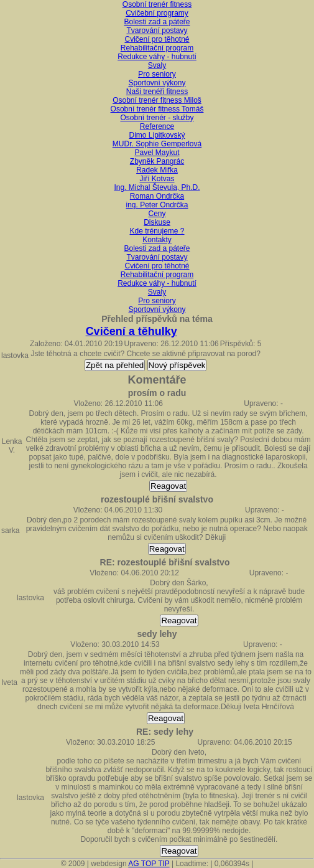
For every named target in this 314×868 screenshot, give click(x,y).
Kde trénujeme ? (157, 231)
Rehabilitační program (157, 48)
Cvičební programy (157, 13)
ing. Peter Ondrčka (157, 205)
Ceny (157, 214)
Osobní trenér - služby (157, 118)
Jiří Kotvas (157, 179)
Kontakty (157, 240)
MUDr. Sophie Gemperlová (157, 144)
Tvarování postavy (157, 31)
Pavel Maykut (157, 153)
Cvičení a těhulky (132, 331)
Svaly (157, 65)
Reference (157, 126)
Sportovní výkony (157, 83)
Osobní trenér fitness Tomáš (157, 109)
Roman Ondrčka (157, 196)
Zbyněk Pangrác (157, 161)
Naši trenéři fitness (157, 92)
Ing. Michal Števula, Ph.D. (157, 187)
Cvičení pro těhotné (157, 39)
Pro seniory (157, 74)
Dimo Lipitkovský (157, 135)
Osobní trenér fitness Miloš (157, 100)
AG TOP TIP (149, 864)
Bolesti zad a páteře (157, 22)
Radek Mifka (157, 170)
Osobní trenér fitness (157, 4)
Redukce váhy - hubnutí (157, 57)
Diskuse (157, 222)
